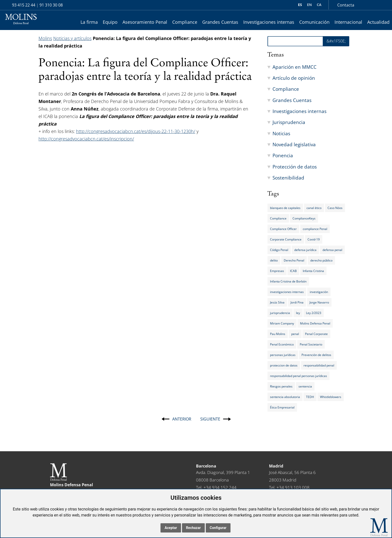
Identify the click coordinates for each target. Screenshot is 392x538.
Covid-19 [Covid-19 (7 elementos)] (314, 239)
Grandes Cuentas (220, 22)
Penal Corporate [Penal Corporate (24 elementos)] (316, 334)
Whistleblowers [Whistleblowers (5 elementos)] (331, 397)
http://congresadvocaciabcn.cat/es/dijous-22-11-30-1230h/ (136, 133)
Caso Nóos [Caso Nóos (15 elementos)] (335, 208)
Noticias (281, 133)
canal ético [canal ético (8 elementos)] (314, 208)
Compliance (185, 22)
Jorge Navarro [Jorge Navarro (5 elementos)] (319, 302)
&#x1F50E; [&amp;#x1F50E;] (336, 41)
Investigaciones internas (269, 22)
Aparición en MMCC (294, 67)
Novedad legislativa (294, 145)
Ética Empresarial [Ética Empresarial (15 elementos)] (282, 407)
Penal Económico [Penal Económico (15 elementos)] (282, 344)
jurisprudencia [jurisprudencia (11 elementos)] (280, 313)
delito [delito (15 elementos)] (274, 260)
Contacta (346, 5)
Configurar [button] (218, 528)
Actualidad (378, 22)
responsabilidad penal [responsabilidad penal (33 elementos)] (319, 365)
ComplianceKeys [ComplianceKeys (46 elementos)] (304, 218)
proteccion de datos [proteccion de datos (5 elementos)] (284, 365)
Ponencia (283, 156)
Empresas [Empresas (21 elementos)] (277, 271)
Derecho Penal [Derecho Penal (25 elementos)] (294, 260)
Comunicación (314, 22)
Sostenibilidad (288, 178)
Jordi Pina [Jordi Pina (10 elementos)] (297, 302)
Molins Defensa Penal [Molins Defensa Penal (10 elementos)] (315, 323)
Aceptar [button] (171, 528)
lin (373, 5)
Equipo (110, 22)
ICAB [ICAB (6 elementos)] (293, 271)
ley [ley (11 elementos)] (298, 313)
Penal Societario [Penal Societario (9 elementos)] (311, 344)
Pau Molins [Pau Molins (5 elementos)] (278, 334)
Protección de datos (295, 167)
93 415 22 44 (24, 5)
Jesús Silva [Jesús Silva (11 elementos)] (277, 302)
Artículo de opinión (294, 78)
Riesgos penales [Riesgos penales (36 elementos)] (281, 386)
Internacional (348, 22)
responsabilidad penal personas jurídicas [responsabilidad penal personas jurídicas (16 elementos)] (298, 376)
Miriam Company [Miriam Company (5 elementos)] (282, 323)
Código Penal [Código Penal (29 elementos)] (279, 250)
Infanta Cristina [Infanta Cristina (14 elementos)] (313, 271)
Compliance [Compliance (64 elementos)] (278, 218)
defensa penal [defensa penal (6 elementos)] (332, 250)
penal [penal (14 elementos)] (295, 334)
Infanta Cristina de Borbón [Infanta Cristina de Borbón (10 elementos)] (288, 281)
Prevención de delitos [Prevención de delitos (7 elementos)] (316, 355)
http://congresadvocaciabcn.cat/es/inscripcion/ (86, 141)
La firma (89, 22)
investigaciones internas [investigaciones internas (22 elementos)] (287, 292)
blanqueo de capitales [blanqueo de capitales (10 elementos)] (285, 208)
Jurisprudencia (289, 122)
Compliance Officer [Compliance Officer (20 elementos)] (283, 229)
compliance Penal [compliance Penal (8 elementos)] (315, 229)
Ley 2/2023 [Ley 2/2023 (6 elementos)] (314, 313)
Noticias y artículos (72, 40)
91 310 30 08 (51, 5)
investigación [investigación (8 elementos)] (319, 292)
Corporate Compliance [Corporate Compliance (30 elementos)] (286, 239)
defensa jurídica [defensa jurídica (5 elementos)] (305, 250)
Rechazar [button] (193, 528)
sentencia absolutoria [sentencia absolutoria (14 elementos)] (285, 397)
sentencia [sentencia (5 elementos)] (305, 386)
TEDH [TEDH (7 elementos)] (310, 397)
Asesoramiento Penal (145, 22)
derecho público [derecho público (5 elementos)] (321, 260)
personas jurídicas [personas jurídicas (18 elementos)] (283, 355)
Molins (45, 40)
